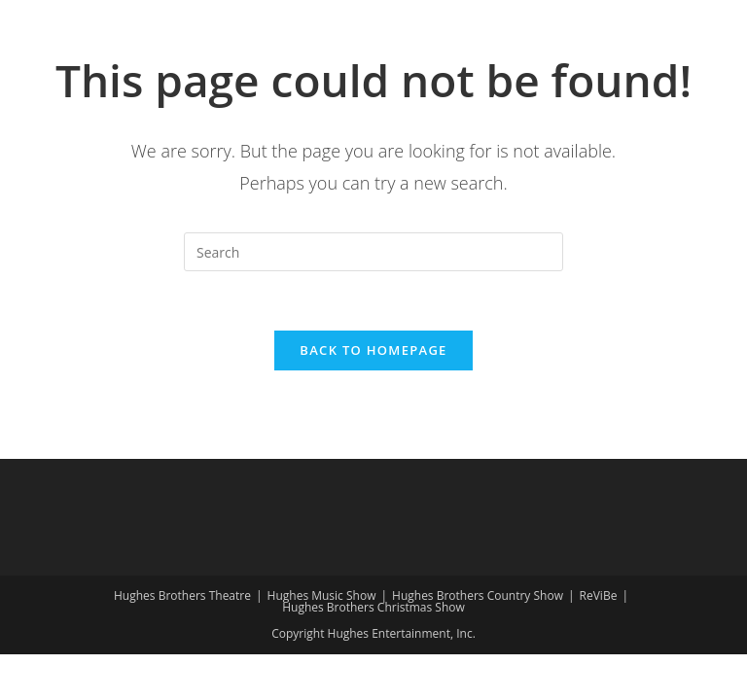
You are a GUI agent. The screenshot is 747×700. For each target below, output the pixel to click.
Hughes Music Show (322, 595)
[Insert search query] (373, 252)
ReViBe (599, 595)
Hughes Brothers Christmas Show (373, 607)
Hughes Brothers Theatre (182, 595)
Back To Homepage (373, 350)
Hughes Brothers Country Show (478, 595)
